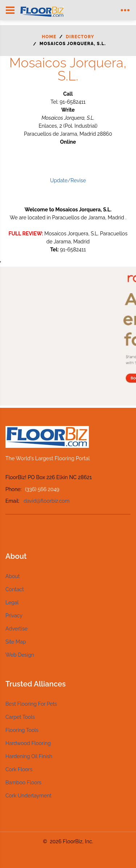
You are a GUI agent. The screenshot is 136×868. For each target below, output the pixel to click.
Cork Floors (19, 769)
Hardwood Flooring (28, 743)
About (13, 576)
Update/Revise (68, 180)
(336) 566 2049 (42, 489)
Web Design (20, 655)
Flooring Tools (22, 730)
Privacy (14, 616)
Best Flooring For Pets (31, 704)
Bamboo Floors (23, 783)
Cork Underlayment (28, 796)
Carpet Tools (20, 717)
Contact (15, 589)
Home (49, 37)
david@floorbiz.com (47, 501)
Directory (80, 37)
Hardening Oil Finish (29, 756)
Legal (12, 602)
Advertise (17, 629)
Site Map (16, 642)
